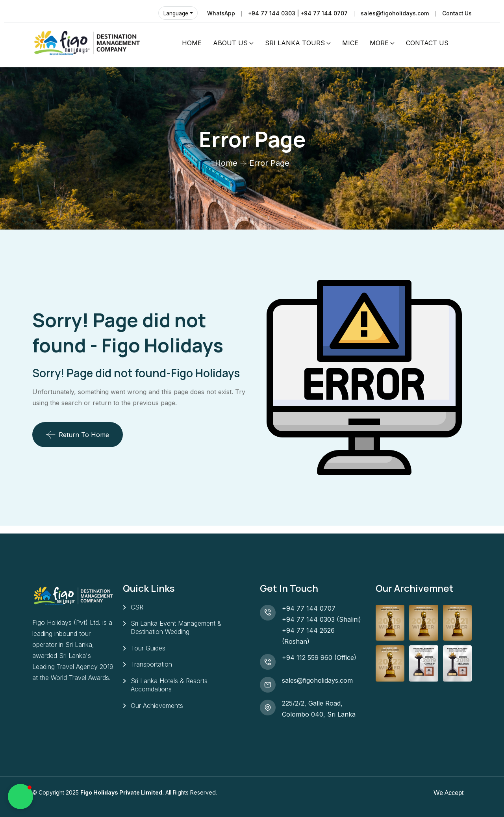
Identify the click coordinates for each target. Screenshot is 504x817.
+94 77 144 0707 (311, 608)
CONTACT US (427, 43)
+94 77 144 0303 (308, 619)
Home (226, 163)
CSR (137, 607)
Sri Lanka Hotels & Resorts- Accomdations (170, 686)
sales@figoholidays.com (394, 13)
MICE (350, 43)
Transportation (151, 665)
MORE (379, 43)
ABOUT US (230, 43)
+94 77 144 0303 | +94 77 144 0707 (297, 13)
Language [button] (175, 13)
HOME (192, 43)
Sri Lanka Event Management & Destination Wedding (176, 628)
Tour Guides (148, 648)
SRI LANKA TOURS (295, 43)
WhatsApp (220, 13)
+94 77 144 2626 (308, 630)
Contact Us (457, 13)
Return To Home (78, 435)
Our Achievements (157, 706)
